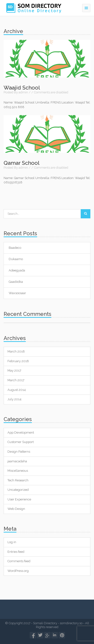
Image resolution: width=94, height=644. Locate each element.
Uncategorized (18, 490)
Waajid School (22, 88)
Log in (12, 542)
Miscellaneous (18, 471)
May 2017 (14, 370)
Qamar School (22, 163)
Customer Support (21, 442)
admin (23, 92)
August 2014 (17, 390)
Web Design (16, 509)
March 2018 (16, 351)
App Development (21, 433)
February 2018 (18, 361)
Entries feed (16, 552)
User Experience (19, 499)
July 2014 (14, 399)
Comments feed (19, 561)
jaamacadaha (17, 461)
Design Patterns (19, 452)
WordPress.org (18, 571)
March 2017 (16, 380)
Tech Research (18, 480)
